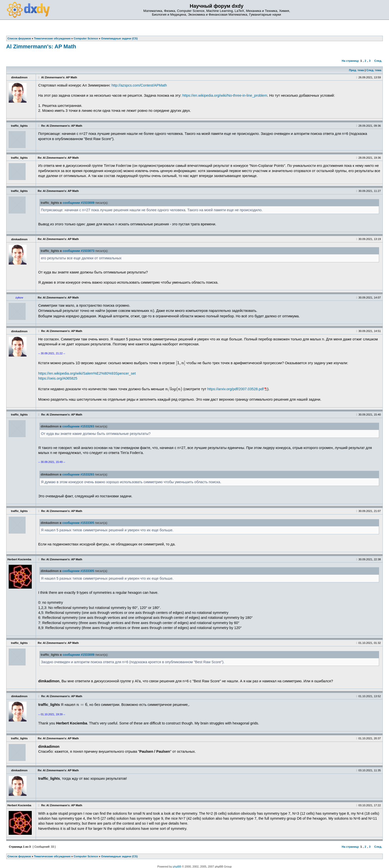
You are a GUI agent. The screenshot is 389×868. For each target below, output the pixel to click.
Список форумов (19, 856)
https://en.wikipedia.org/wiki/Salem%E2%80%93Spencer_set (87, 373)
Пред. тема (357, 70)
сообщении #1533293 (78, 426)
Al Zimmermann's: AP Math (41, 46)
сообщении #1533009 (79, 203)
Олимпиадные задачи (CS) (119, 856)
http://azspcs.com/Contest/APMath (139, 85)
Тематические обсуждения (52, 856)
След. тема (374, 70)
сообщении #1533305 (78, 523)
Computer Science (86, 856)
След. (378, 61)
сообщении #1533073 (79, 251)
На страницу (350, 61)
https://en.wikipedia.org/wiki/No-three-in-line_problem (225, 95)
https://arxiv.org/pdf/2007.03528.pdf (235, 389)
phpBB (177, 867)
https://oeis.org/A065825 (58, 378)
